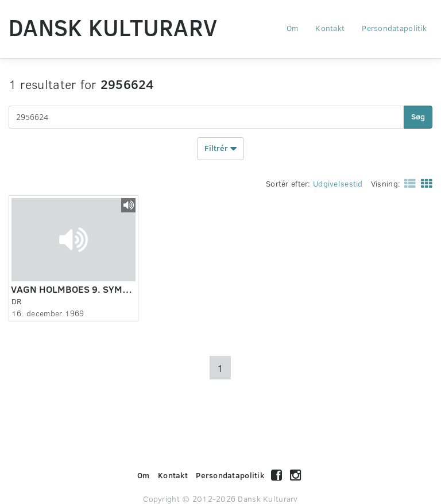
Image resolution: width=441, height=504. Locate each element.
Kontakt (330, 28)
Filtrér (220, 149)
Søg (418, 116)
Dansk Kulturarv (113, 27)
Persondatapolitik (394, 28)
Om (293, 28)
